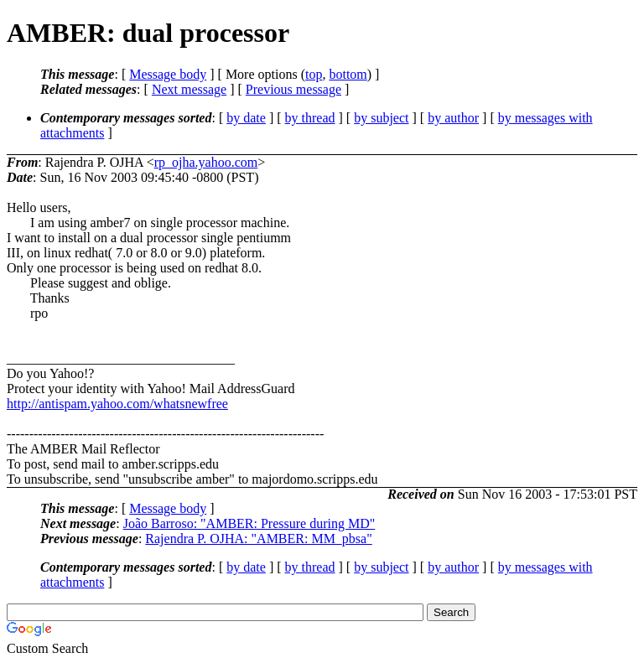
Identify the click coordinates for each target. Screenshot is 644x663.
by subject (381, 118)
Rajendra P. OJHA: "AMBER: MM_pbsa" (258, 539)
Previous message (293, 89)
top (314, 74)
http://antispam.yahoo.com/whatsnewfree (117, 404)
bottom (348, 74)
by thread (310, 118)
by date (246, 118)
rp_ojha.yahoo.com (206, 162)
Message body (168, 74)
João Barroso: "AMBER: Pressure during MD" (249, 523)
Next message (189, 89)
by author (453, 118)
